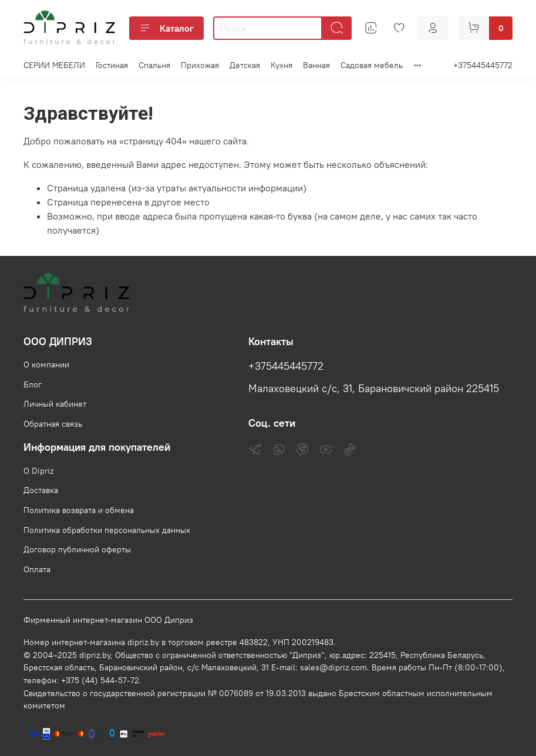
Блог (33, 384)
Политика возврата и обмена (79, 510)
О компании (46, 365)
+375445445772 (483, 65)
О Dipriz (38, 471)
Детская (245, 65)
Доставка (41, 490)
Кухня (282, 65)
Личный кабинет (55, 404)
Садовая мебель (372, 65)
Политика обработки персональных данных (107, 530)
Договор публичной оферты (77, 549)
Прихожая (200, 65)
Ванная (316, 65)
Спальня (154, 65)
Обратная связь (53, 424)
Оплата (37, 569)
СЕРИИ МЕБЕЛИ (54, 65)
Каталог (166, 28)
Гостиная (112, 65)
